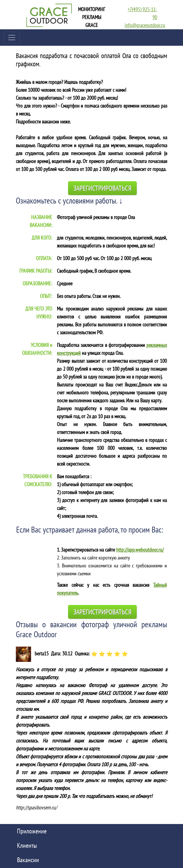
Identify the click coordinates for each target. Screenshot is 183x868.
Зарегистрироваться (102, 188)
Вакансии (28, 860)
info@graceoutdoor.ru (145, 25)
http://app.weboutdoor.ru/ (140, 550)
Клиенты (27, 845)
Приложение (32, 831)
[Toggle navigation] (12, 38)
